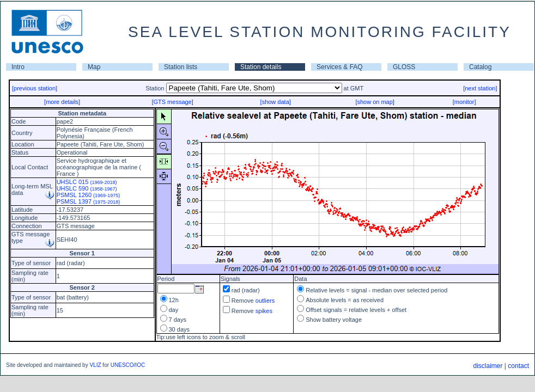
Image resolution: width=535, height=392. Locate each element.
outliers (265, 301)
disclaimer (488, 366)
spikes (264, 311)
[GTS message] (172, 102)
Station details (261, 67)
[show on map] (375, 102)
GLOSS (404, 67)
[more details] (62, 102)
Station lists (181, 67)
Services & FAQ (340, 67)
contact (518, 366)
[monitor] (464, 102)
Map (94, 67)
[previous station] (35, 88)
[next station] (480, 88)
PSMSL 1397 (89, 201)
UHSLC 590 (87, 188)
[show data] (276, 102)
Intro (18, 67)
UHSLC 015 (87, 182)
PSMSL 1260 (89, 195)
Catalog (480, 67)
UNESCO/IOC (128, 365)
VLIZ (95, 365)
